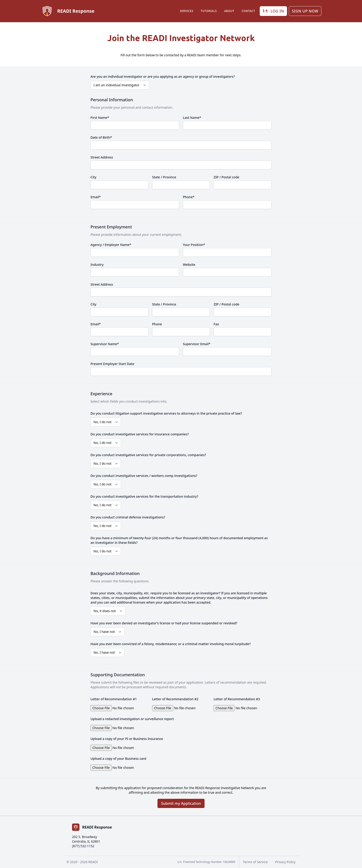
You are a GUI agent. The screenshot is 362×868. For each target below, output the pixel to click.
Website (189, 265)
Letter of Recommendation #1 (114, 699)
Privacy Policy (285, 862)
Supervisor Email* (197, 344)
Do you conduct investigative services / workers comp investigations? (144, 476)
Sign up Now (305, 11)
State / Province (164, 177)
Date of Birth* (101, 137)
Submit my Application (181, 803)
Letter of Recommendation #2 (175, 699)
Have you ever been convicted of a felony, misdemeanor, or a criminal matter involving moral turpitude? (171, 644)
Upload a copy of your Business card (118, 759)
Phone (157, 324)
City (93, 177)
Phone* (189, 197)
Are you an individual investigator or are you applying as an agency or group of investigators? (163, 76)
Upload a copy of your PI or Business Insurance (127, 739)
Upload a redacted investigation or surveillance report (132, 719)
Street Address (102, 157)
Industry (97, 265)
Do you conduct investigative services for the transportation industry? (144, 496)
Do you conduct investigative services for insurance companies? (140, 434)
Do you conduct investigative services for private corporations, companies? (148, 455)
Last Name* (192, 118)
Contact (248, 11)
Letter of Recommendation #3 (237, 699)
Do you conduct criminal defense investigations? (128, 517)
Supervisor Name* (105, 344)
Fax (216, 324)
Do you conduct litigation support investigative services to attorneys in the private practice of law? (166, 413)
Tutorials (209, 11)
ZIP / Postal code (226, 177)
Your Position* (194, 245)
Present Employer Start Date (112, 364)
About (229, 11)
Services (187, 11)
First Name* (100, 118)
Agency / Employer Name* (111, 245)
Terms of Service (255, 862)
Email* (96, 197)
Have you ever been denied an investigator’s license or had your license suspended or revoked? (164, 623)
